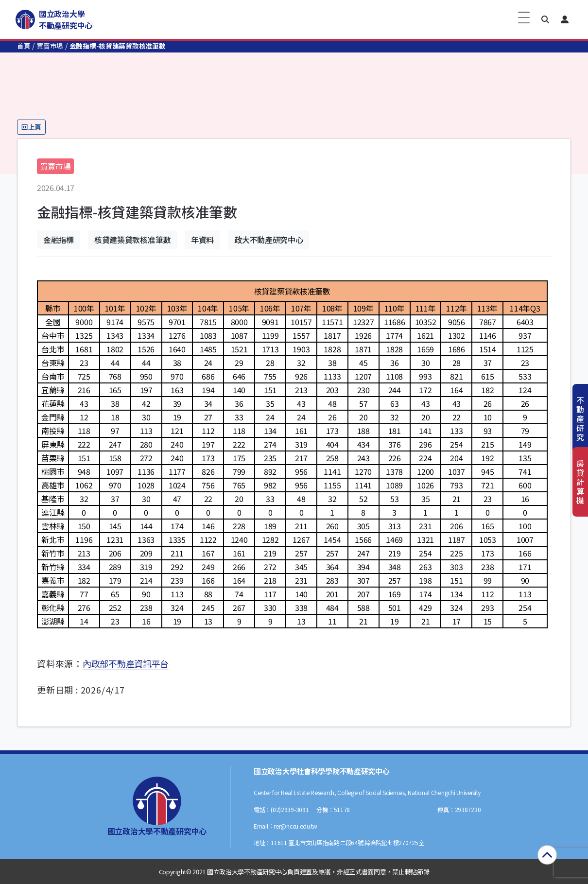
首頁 (24, 46)
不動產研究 (580, 419)
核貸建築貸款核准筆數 (132, 240)
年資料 (202, 240)
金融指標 (59, 240)
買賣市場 (50, 46)
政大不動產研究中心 (268, 240)
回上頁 (31, 127)
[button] (545, 19)
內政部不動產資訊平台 (126, 663)
